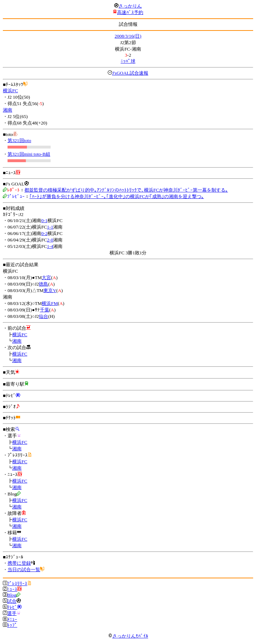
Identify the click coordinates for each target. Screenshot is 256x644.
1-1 (50, 227)
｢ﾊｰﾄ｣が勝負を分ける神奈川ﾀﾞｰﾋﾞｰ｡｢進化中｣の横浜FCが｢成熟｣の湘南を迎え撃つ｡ (117, 196)
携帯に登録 (19, 563)
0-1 (44, 220)
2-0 (50, 240)
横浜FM (50, 303)
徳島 (43, 284)
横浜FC (10, 91)
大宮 (46, 278)
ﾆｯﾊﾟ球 (128, 61)
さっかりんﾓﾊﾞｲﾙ (128, 636)
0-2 (44, 233)
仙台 (43, 316)
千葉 (45, 310)
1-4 (50, 246)
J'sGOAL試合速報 (130, 73)
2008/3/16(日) (128, 36)
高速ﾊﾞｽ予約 (130, 12)
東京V (50, 290)
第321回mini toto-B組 (29, 154)
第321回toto (19, 140)
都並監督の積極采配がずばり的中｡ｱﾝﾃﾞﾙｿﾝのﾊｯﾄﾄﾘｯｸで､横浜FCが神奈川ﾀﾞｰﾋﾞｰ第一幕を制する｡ (126, 190)
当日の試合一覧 (24, 570)
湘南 (8, 110)
